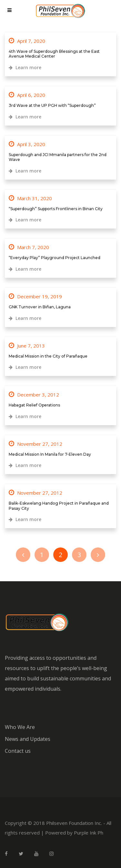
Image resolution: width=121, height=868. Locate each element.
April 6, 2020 (27, 95)
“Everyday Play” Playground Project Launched (55, 258)
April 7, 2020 (27, 41)
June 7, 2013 (27, 346)
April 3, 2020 (27, 144)
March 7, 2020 (29, 247)
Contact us (18, 751)
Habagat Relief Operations (34, 405)
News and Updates (28, 739)
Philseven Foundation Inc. (74, 823)
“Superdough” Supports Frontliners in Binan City (56, 209)
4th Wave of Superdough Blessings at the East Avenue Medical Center (54, 54)
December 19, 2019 (35, 296)
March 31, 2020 (30, 198)
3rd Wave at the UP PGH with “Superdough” (52, 105)
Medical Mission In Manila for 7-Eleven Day (50, 454)
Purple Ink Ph (89, 833)
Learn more (25, 67)
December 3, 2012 (34, 395)
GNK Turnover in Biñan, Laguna (40, 307)
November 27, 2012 (35, 444)
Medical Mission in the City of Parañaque (48, 356)
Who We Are (20, 727)
